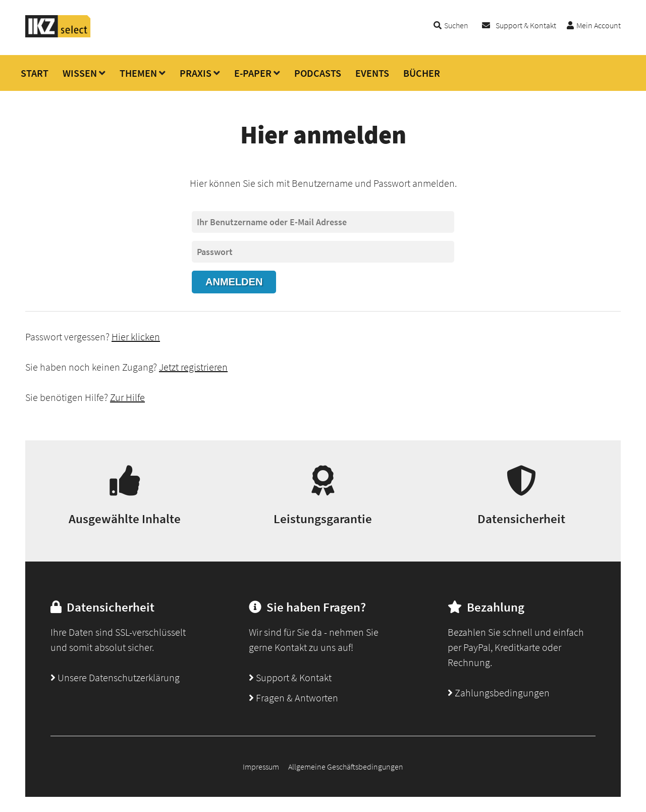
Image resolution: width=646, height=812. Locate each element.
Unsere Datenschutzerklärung (115, 677)
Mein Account (599, 25)
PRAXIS (196, 73)
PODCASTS (318, 73)
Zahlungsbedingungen (499, 693)
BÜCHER (422, 73)
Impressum (261, 767)
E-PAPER (253, 73)
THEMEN (138, 73)
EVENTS (372, 73)
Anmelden (234, 282)
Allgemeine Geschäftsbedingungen (346, 767)
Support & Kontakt (526, 25)
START (35, 73)
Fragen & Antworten (293, 698)
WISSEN (80, 73)
